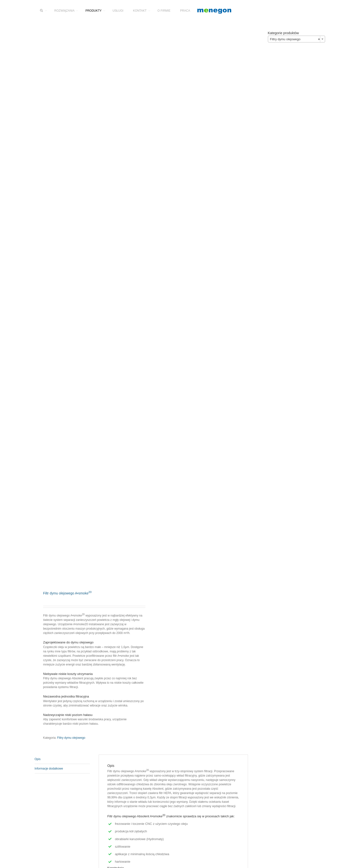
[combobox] (296, 39)
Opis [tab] (38, 759)
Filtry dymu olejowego (71, 738)
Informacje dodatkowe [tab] (49, 769)
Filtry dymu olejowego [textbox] (295, 39)
